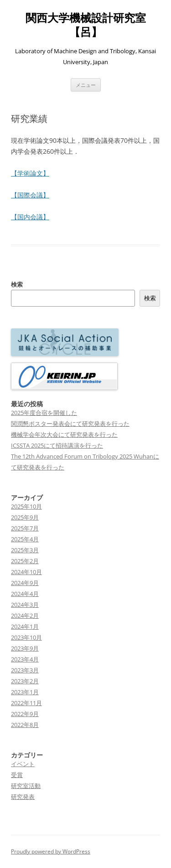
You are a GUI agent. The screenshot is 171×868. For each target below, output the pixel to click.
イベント (23, 764)
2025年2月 (25, 561)
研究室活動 (26, 786)
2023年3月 (25, 670)
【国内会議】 (30, 217)
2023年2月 (25, 681)
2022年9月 (25, 714)
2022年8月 (25, 725)
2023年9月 (25, 648)
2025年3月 (25, 550)
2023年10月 (26, 637)
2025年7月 (25, 528)
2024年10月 (26, 572)
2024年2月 (25, 616)
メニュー (86, 85)
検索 (17, 284)
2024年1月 (25, 626)
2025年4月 (25, 539)
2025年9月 (25, 517)
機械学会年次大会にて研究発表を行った (64, 434)
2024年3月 (25, 605)
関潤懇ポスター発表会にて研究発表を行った (70, 424)
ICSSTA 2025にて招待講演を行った (57, 445)
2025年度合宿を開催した (44, 413)
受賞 (17, 775)
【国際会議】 (30, 195)
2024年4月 (25, 594)
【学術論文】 (30, 173)
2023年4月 (25, 659)
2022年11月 (26, 703)
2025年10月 (26, 506)
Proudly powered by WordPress (51, 851)
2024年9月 (25, 583)
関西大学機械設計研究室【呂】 (86, 25)
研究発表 (23, 797)
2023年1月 (25, 692)
